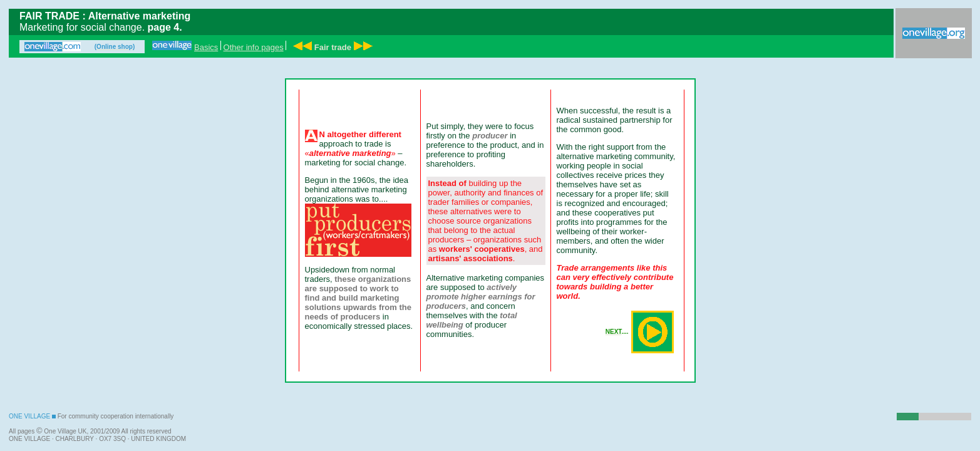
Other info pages (254, 47)
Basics (206, 47)
